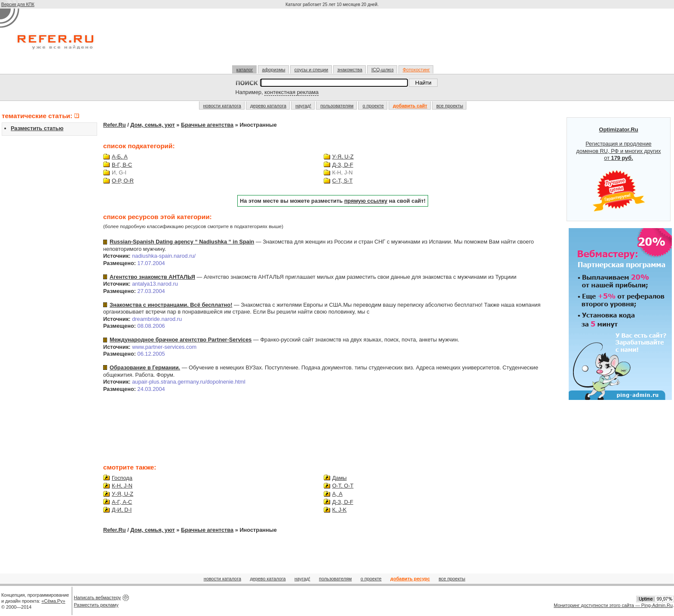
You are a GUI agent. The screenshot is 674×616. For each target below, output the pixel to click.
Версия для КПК (18, 5)
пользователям (337, 106)
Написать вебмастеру (98, 598)
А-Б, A (120, 157)
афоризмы (274, 70)
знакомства (350, 70)
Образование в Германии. (145, 367)
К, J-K (340, 510)
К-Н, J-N (122, 486)
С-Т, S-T (343, 181)
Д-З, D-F (343, 165)
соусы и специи (311, 70)
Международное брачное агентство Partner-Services (181, 340)
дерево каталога (268, 106)
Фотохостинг (416, 70)
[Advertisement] (333, 40)
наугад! (303, 106)
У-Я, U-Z (343, 157)
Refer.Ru (115, 125)
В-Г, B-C (122, 165)
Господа (122, 478)
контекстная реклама (291, 92)
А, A (337, 494)
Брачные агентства (207, 125)
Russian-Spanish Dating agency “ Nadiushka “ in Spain (182, 242)
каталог (245, 70)
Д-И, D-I (122, 510)
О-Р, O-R (123, 181)
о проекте (373, 106)
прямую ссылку (366, 201)
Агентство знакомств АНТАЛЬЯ (152, 277)
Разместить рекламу (96, 605)
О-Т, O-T (343, 486)
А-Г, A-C (122, 502)
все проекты (450, 106)
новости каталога (222, 106)
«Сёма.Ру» (54, 601)
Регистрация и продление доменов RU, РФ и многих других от (619, 169)
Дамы (340, 478)
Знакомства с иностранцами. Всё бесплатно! (171, 305)
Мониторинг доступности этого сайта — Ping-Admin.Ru (613, 605)
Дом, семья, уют (152, 125)
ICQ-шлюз (383, 70)
